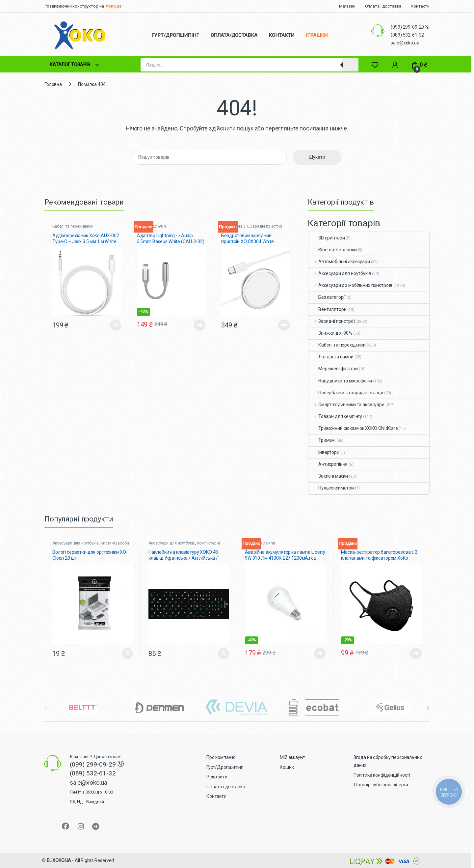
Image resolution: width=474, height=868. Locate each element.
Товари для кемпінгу (335, 416)
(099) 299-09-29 (408, 27)
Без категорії (327, 297)
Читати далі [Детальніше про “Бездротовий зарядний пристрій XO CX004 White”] (284, 325)
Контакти (420, 6)
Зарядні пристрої (266, 226)
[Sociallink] (66, 826)
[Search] (350, 65)
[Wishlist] (375, 65)
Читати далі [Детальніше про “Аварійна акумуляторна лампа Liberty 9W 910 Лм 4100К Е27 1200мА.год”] (320, 654)
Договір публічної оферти (381, 785)
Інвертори (324, 452)
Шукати (317, 157)
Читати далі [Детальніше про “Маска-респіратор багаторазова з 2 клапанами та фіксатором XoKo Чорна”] (416, 654)
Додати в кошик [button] (116, 325)
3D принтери (327, 238)
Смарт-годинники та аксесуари (346, 405)
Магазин (347, 6)
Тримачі (322, 440)
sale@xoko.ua (405, 43)
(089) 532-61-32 (407, 35)
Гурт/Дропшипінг (225, 767)
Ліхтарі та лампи (331, 357)
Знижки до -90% (330, 333)
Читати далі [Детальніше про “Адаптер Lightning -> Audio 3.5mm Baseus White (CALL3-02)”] (199, 325)
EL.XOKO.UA (59, 860)
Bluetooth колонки (333, 250)
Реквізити (217, 777)
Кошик (287, 767)
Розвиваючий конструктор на (74, 6)
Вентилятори (327, 309)
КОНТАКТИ (281, 35)
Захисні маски (328, 476)
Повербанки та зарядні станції (346, 393)
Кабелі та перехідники (73, 226)
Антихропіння (328, 464)
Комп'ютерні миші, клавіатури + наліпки (184, 545)
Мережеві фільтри (333, 369)
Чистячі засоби (115, 543)
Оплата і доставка (383, 6)
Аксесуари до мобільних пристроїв (350, 285)
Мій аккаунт (292, 757)
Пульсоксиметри (331, 488)
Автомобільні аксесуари (339, 262)
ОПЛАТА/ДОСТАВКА (234, 35)
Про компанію (221, 757)
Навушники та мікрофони (340, 381)
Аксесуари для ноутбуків (340, 273)
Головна (53, 84)
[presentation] (428, 708)
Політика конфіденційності (382, 775)
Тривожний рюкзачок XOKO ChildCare (353, 428)
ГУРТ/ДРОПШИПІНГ (175, 35)
